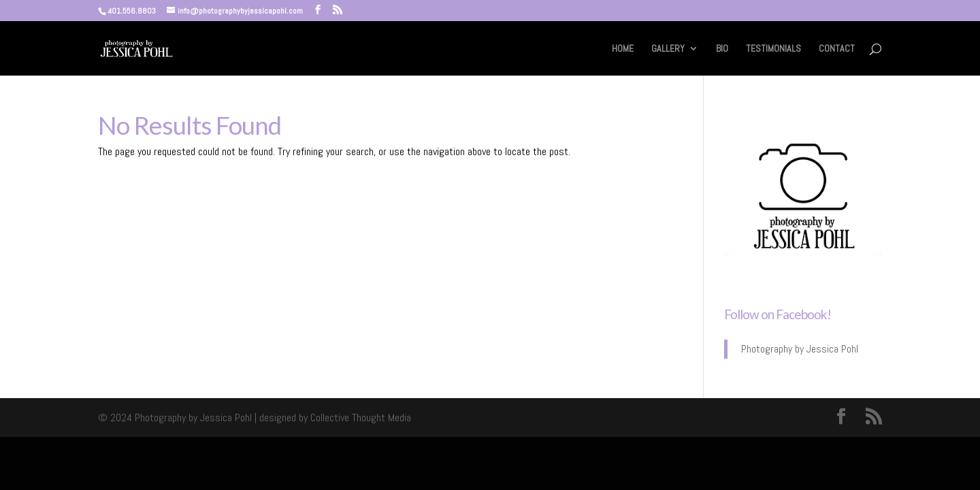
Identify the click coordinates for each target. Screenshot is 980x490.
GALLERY (668, 49)
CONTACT (837, 49)
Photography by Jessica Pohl (800, 349)
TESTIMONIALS (773, 49)
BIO (722, 49)
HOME (623, 49)
